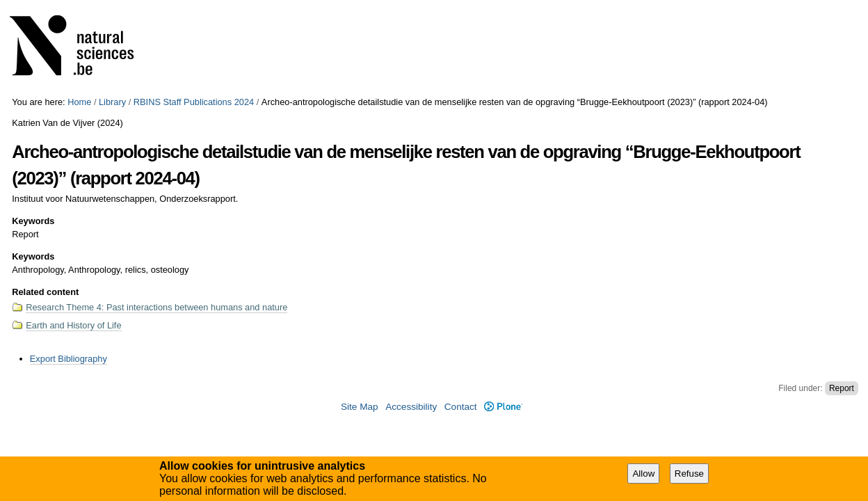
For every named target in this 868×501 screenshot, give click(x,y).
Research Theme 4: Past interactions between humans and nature (156, 307)
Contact (461, 407)
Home (79, 102)
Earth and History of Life (73, 325)
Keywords (33, 221)
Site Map (360, 407)
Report (842, 388)
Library (112, 102)
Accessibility (411, 407)
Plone (503, 407)
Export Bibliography (69, 359)
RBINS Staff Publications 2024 (194, 102)
